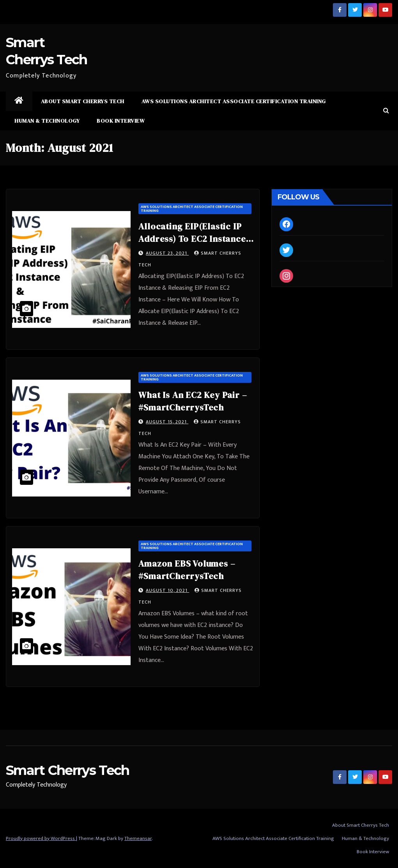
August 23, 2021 (167, 253)
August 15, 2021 (167, 422)
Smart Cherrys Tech (67, 770)
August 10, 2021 (167, 590)
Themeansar (138, 838)
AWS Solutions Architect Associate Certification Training (234, 101)
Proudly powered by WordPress (41, 838)
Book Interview (121, 121)
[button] (386, 111)
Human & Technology (47, 121)
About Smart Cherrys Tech (83, 101)
